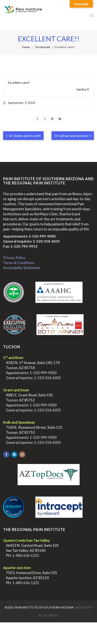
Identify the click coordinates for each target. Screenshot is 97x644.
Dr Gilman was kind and (73, 136)
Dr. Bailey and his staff (23, 136)
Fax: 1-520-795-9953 (20, 246)
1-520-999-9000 (42, 236)
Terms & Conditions (19, 263)
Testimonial (42, 47)
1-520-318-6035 (46, 241)
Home (26, 47)
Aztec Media (48, 615)
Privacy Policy (14, 258)
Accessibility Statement (22, 268)
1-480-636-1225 (26, 555)
